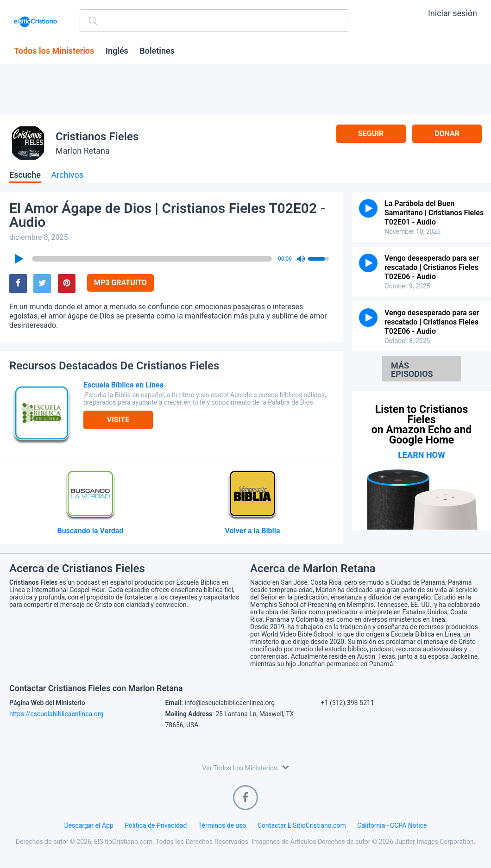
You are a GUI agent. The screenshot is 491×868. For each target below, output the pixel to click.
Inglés (117, 51)
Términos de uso (222, 825)
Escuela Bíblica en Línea (123, 385)
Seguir (371, 134)
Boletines (157, 51)
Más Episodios (412, 370)
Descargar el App (89, 825)
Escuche (25, 175)
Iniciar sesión (453, 13)
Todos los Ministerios (54, 51)
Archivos (67, 175)
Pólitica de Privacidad (156, 825)
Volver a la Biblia (252, 531)
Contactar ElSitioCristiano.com (302, 825)
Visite (118, 420)
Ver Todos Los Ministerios (245, 767)
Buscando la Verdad (91, 531)
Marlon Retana (83, 151)
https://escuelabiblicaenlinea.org (56, 714)
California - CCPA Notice (392, 825)
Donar (447, 134)
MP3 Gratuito (120, 283)
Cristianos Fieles (97, 137)
